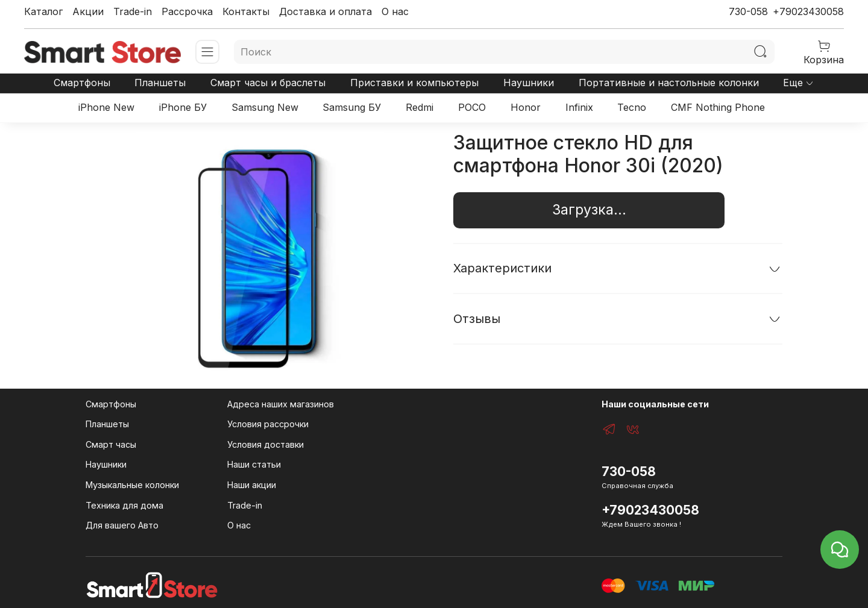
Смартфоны (82, 83)
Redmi (420, 107)
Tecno (632, 107)
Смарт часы (111, 444)
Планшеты (160, 83)
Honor (526, 107)
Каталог (43, 11)
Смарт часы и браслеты (268, 83)
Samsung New (265, 107)
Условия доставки (266, 444)
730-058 (748, 11)
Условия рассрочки (268, 424)
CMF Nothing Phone (718, 107)
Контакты (246, 11)
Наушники (529, 83)
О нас (395, 11)
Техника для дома (124, 505)
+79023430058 (808, 11)
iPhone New (106, 107)
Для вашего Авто (122, 525)
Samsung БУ (352, 107)
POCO (472, 107)
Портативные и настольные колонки (669, 83)
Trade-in (133, 11)
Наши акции (252, 485)
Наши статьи (254, 464)
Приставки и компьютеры (414, 83)
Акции (88, 11)
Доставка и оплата (325, 11)
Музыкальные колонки (132, 485)
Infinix (579, 107)
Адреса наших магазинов (281, 404)
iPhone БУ (183, 107)
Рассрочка (187, 11)
